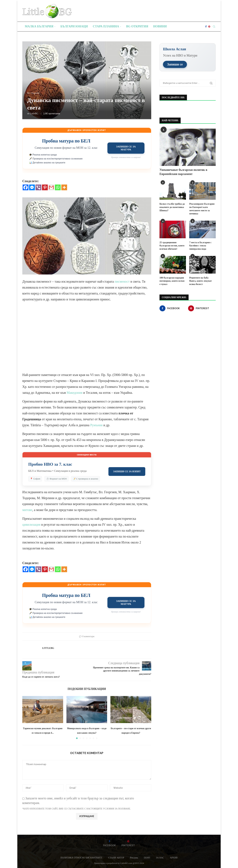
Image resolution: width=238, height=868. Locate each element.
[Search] (214, 27)
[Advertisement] (87, 340)
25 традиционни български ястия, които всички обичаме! (172, 245)
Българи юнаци (74, 26)
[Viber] (38, 187)
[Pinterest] (209, 27)
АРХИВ (174, 858)
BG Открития (137, 26)
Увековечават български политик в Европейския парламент (183, 172)
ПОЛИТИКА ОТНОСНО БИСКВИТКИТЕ (81, 858)
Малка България (39, 26)
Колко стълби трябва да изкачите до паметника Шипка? (172, 207)
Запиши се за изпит (127, 471)
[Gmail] (51, 187)
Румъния (97, 425)
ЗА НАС (160, 858)
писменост (123, 281)
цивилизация (32, 525)
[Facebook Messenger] (32, 187)
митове (27, 510)
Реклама (134, 858)
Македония (75, 393)
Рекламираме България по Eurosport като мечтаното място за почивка (202, 209)
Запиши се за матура (126, 148)
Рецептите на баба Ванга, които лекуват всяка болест (202, 280)
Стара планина (106, 26)
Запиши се (175, 64)
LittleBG (34, 114)
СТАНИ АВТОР (116, 858)
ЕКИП (147, 858)
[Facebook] (206, 27)
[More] (64, 187)
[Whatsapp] (58, 187)
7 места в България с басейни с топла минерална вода (200, 245)
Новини (160, 26)
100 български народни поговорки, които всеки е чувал (173, 280)
